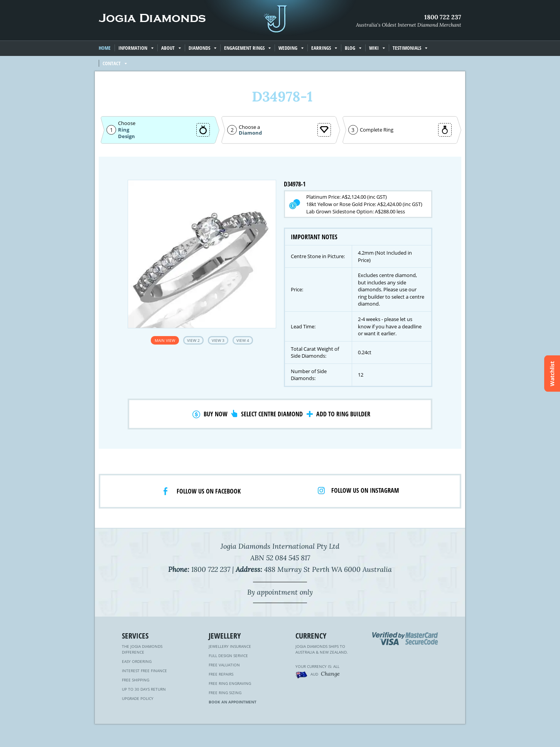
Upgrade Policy (138, 698)
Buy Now (216, 414)
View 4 (243, 340)
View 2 (193, 340)
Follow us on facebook (209, 491)
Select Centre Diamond (272, 414)
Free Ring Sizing (225, 693)
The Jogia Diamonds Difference (142, 649)
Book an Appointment (233, 702)
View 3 (218, 340)
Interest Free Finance (144, 671)
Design (127, 136)
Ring (124, 130)
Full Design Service (228, 656)
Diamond (250, 133)
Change (330, 674)
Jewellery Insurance (230, 646)
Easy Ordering (137, 661)
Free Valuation (224, 665)
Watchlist (552, 374)
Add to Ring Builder (343, 414)
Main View (165, 340)
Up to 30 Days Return (144, 689)
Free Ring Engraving (230, 683)
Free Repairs (221, 674)
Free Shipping (136, 680)
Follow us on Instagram (365, 490)
